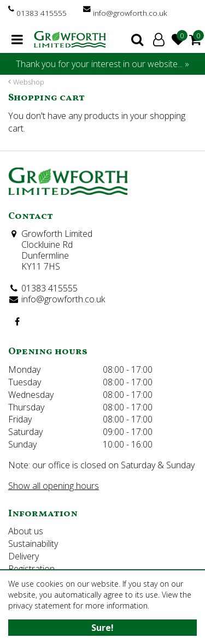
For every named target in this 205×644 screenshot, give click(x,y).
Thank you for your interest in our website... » (102, 64)
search (137, 39)
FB (17, 321)
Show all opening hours (54, 486)
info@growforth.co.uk (130, 13)
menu (17, 39)
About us (26, 531)
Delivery (24, 556)
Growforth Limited (57, 234)
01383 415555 (42, 13)
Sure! (102, 628)
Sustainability (33, 544)
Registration (31, 569)
